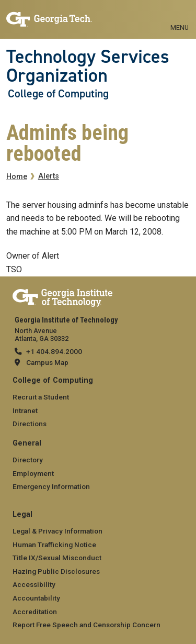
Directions (30, 424)
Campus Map (47, 362)
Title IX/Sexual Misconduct (57, 558)
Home (17, 177)
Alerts (49, 176)
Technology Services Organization (88, 66)
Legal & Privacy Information (57, 531)
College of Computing (58, 94)
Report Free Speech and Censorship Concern (87, 625)
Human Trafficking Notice (54, 545)
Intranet (25, 410)
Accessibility (34, 584)
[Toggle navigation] (180, 16)
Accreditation (35, 612)
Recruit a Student (41, 397)
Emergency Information (51, 486)
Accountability (36, 598)
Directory (28, 460)
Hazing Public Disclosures (56, 571)
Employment (33, 473)
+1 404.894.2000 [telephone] (54, 351)
